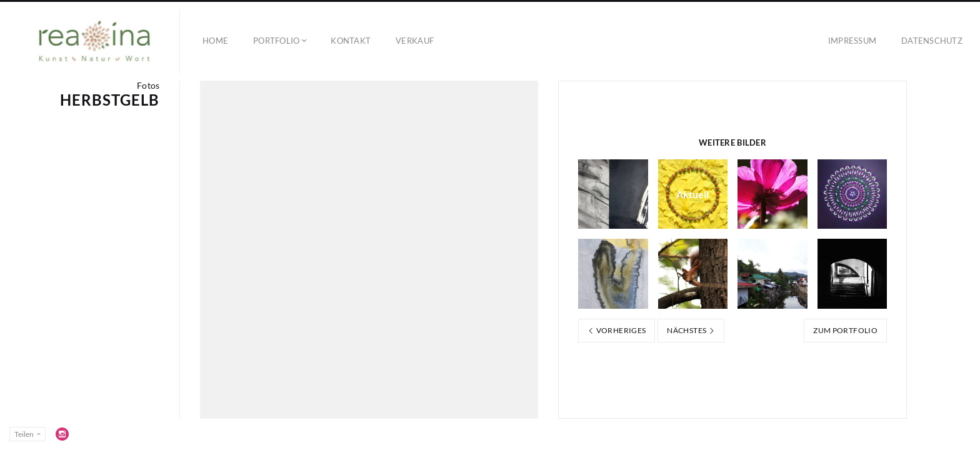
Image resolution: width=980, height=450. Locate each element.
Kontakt (351, 41)
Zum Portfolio (845, 330)
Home (215, 41)
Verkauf (415, 41)
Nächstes (691, 330)
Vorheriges (617, 330)
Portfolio (276, 41)
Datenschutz (932, 41)
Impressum (852, 41)
